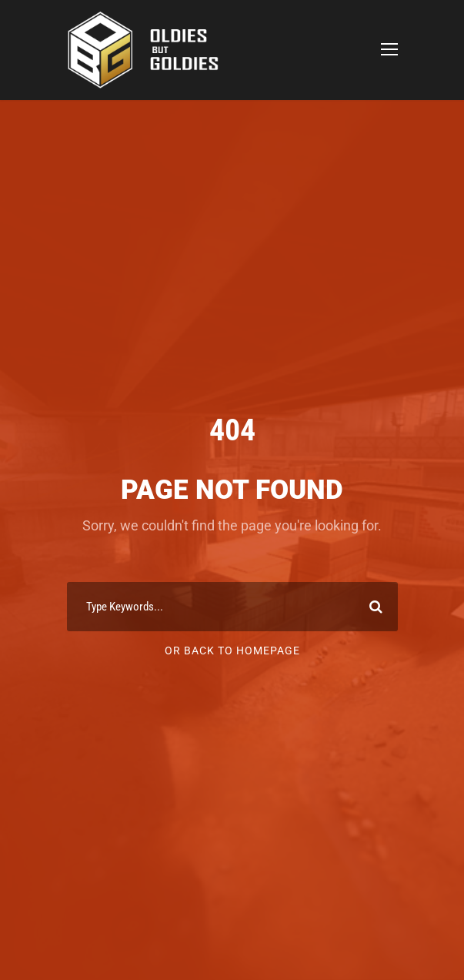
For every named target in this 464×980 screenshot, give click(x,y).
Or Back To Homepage (232, 651)
